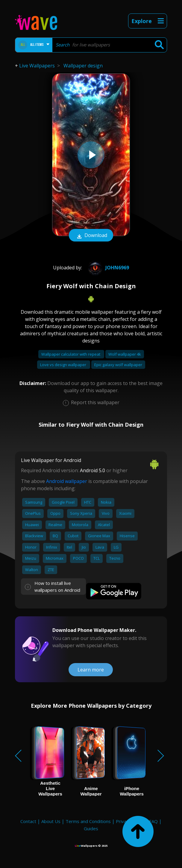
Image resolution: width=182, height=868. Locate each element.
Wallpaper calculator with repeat (71, 354)
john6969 (108, 268)
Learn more (91, 670)
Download (91, 236)
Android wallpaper (67, 481)
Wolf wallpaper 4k (125, 354)
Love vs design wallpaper (64, 365)
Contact (28, 821)
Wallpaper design (83, 66)
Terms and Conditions (88, 821)
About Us (51, 821)
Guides (91, 828)
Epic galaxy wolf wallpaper (118, 365)
